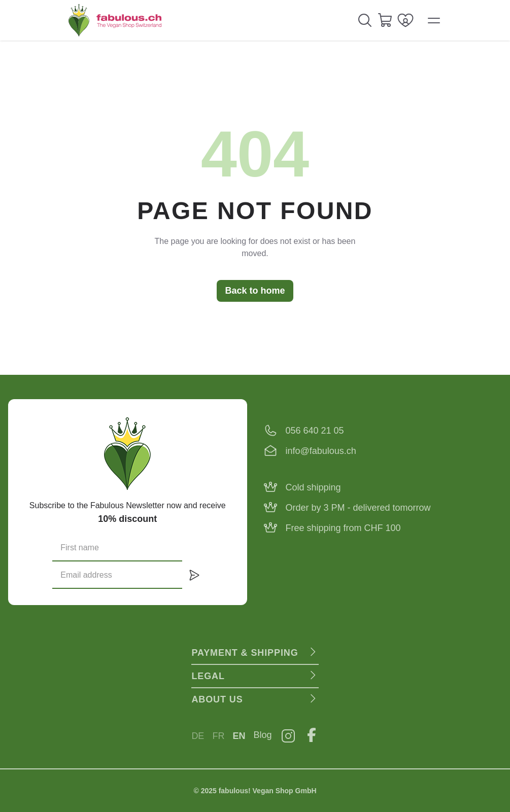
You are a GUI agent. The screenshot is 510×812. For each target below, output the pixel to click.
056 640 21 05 (315, 431)
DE (198, 736)
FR (218, 736)
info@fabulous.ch (321, 451)
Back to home (255, 291)
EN (239, 736)
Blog (263, 735)
